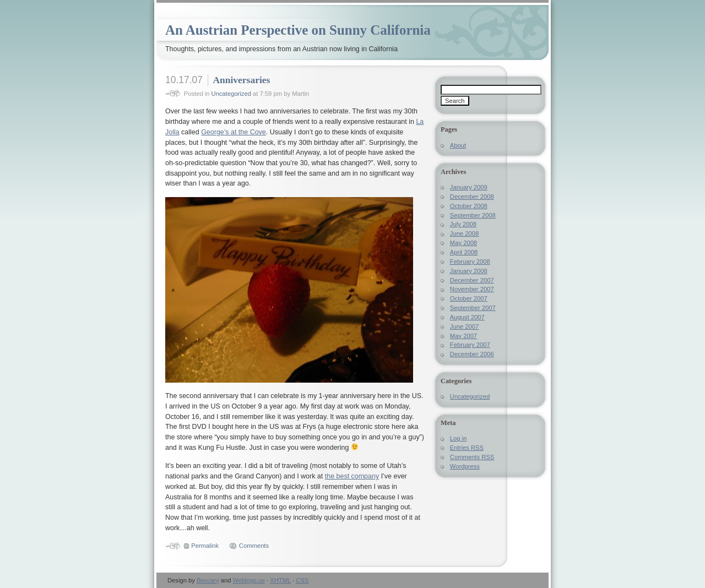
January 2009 (469, 187)
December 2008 (472, 197)
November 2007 (472, 289)
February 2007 (470, 345)
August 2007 (467, 317)
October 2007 (469, 298)
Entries (467, 448)
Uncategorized (231, 94)
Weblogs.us (249, 580)
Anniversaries (241, 80)
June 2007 (464, 326)
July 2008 (463, 224)
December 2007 (472, 280)
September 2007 (473, 308)
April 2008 (464, 252)
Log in (459, 438)
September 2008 (473, 215)
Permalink (205, 546)
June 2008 (464, 233)
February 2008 (470, 262)
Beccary (208, 580)
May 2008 (463, 243)
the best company (352, 476)
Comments (254, 546)
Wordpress (465, 466)
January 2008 (469, 271)
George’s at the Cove (234, 132)
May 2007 (463, 336)
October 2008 (469, 206)
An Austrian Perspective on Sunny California (298, 30)
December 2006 (472, 354)
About (458, 145)
